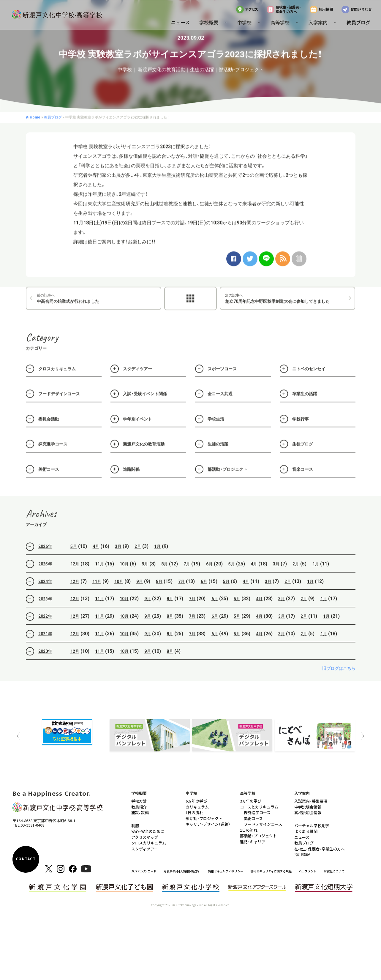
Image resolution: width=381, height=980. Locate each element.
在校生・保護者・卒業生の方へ (288, 9)
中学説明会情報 (308, 807)
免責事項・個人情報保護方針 (182, 871)
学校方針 (139, 801)
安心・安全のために (148, 831)
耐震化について (334, 871)
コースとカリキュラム (259, 807)
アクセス (252, 9)
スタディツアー (144, 849)
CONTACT (26, 859)
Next (363, 736)
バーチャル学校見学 (312, 826)
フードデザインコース (263, 824)
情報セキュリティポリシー (226, 871)
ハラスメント (308, 871)
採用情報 (326, 9)
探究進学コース (257, 813)
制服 (135, 826)
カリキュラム (197, 807)
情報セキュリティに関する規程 (271, 871)
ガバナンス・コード (144, 871)
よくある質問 (306, 831)
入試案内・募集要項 (311, 801)
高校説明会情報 (308, 813)
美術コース (253, 818)
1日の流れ (194, 813)
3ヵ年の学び (251, 801)
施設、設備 (140, 813)
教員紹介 (139, 807)
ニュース (180, 22)
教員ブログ (358, 22)
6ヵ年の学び (196, 801)
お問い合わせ (361, 9)
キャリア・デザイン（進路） (208, 824)
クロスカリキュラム (149, 843)
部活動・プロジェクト (204, 818)
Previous (18, 736)
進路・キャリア (253, 842)
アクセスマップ (145, 837)
